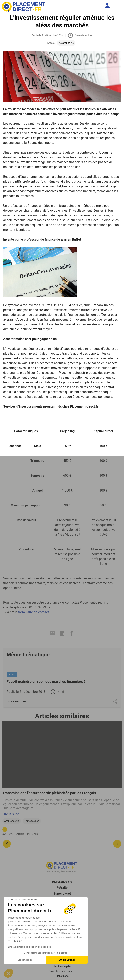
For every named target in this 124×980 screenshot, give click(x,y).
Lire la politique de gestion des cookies (29, 947)
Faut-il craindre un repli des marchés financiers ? (46, 682)
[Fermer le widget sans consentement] (23, 900)
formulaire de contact (33, 612)
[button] (8, 973)
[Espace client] (108, 6)
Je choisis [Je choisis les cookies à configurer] (25, 960)
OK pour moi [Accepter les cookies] (67, 960)
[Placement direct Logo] (62, 867)
